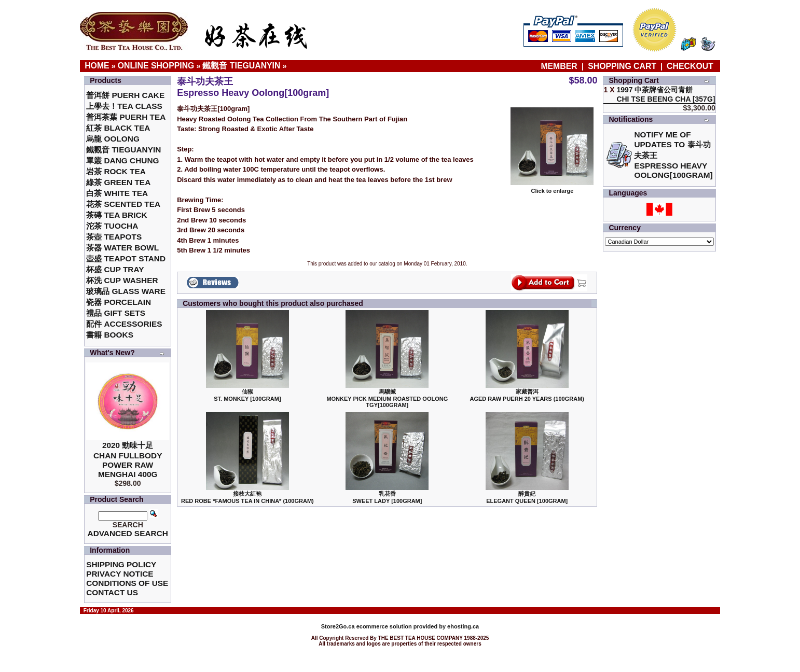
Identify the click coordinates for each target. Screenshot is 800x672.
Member (560, 66)
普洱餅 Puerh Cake (125, 95)
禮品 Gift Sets (116, 313)
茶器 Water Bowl (122, 248)
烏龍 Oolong (113, 139)
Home (97, 66)
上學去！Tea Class (124, 106)
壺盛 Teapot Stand (126, 258)
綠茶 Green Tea (118, 182)
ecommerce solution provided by (384, 626)
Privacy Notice (120, 574)
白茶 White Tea (117, 193)
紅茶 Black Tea (118, 128)
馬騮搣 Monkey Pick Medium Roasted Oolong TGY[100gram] (387, 398)
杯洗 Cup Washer (122, 280)
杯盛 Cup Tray (115, 269)
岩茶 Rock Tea (116, 171)
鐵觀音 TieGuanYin (241, 66)
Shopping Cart (622, 66)
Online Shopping (156, 66)
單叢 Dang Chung (122, 160)
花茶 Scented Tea (123, 204)
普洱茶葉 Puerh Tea (126, 117)
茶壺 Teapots (114, 237)
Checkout (690, 66)
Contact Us (112, 592)
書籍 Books (110, 335)
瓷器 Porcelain (119, 302)
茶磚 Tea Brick (117, 215)
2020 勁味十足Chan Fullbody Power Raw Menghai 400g (128, 460)
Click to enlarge (552, 188)
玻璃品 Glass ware (126, 291)
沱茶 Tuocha (112, 226)
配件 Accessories (124, 324)
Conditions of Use (127, 583)
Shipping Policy (121, 564)
